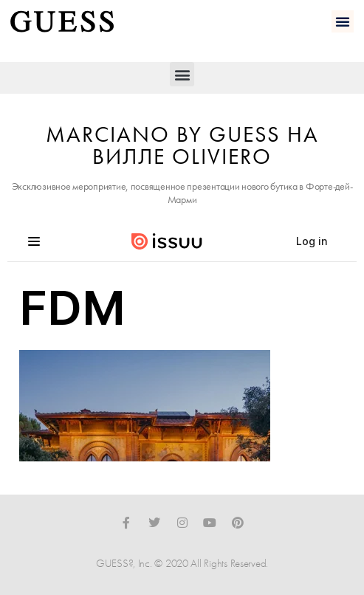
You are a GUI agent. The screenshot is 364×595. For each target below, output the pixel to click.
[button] (343, 21)
